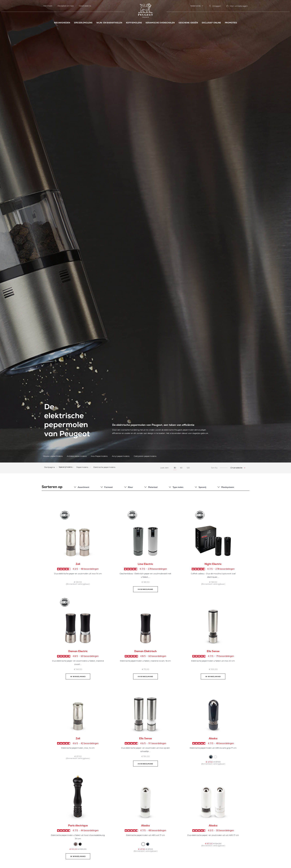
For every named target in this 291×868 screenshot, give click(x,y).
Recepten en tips (66, 6)
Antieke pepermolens (77, 456)
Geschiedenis (85, 6)
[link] (215, 6)
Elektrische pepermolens (104, 467)
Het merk (48, 6)
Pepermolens (83, 467)
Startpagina (50, 467)
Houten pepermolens (53, 456)
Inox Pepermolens (99, 456)
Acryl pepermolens (121, 456)
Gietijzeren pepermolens (145, 456)
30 (175, 468)
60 (181, 468)
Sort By (214, 468)
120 (188, 468)
